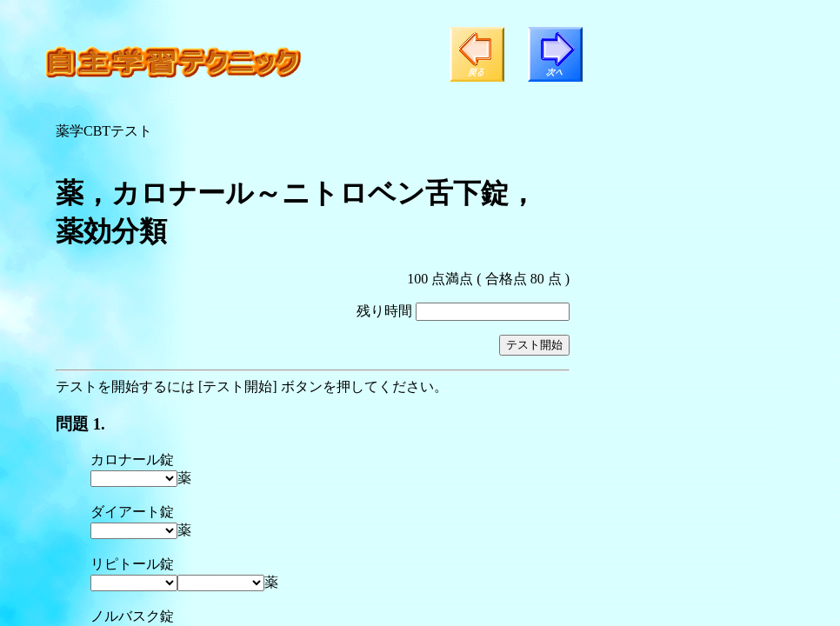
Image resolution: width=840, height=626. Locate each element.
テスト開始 (534, 345)
